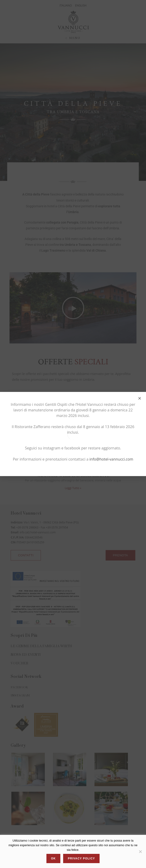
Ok (53, 858)
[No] (140, 852)
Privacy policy (81, 858)
